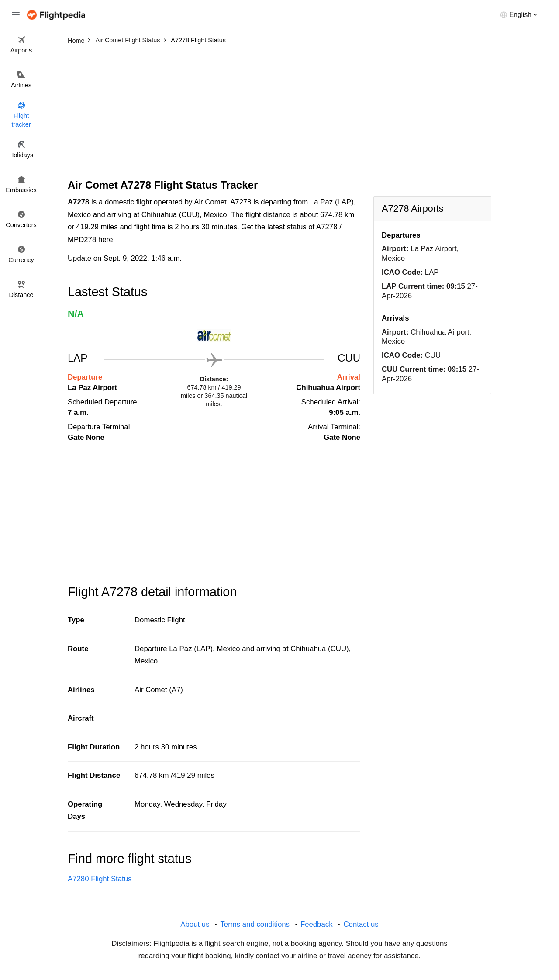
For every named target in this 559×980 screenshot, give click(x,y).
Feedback (317, 924)
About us (195, 924)
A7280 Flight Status (100, 879)
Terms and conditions (255, 924)
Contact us (361, 924)
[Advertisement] (279, 114)
